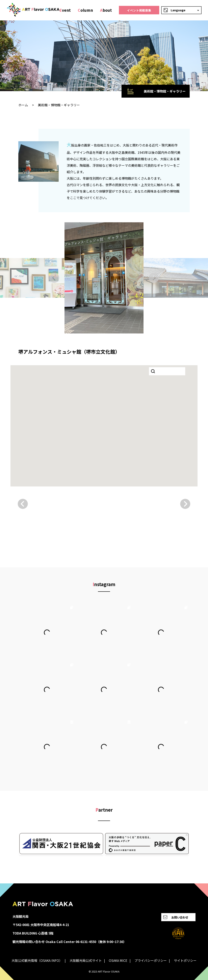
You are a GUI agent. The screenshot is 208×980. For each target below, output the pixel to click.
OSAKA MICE (118, 960)
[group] (104, 278)
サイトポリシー (185, 960)
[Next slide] (154, 278)
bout (106, 10)
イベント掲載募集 (139, 10)
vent (65, 10)
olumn (85, 10)
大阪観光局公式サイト (86, 960)
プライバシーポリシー (151, 960)
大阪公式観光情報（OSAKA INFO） (37, 960)
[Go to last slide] (54, 278)
